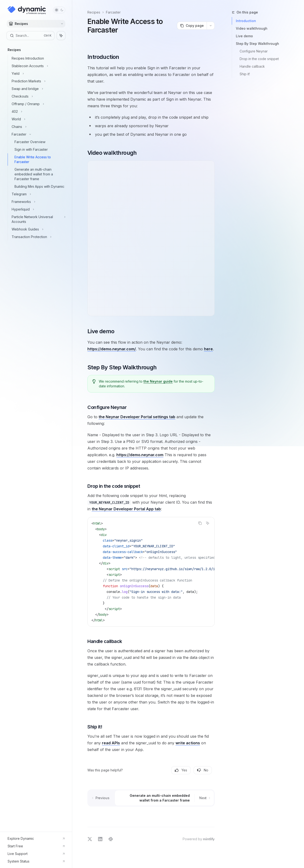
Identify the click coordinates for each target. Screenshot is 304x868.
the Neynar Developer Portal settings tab (137, 417)
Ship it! (245, 74)
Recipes (94, 12)
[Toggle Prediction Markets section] (38, 81)
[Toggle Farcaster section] (38, 134)
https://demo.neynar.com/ (112, 349)
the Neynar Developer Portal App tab (126, 509)
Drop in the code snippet (259, 59)
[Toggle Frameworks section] (38, 202)
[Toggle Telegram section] (38, 194)
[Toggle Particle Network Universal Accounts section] (38, 219)
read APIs (111, 743)
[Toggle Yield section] (38, 74)
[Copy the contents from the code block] (200, 523)
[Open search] (31, 36)
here (208, 349)
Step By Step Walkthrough (257, 44)
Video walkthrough (252, 28)
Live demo (244, 36)
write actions (188, 743)
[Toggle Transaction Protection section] (38, 237)
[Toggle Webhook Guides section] (38, 229)
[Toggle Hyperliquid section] (38, 209)
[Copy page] (192, 26)
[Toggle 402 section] (38, 112)
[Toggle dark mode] (59, 10)
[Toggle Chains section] (38, 127)
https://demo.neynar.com (140, 455)
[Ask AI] (208, 523)
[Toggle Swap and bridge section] (38, 89)
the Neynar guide (158, 381)
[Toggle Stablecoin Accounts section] (38, 66)
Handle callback (252, 66)
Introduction (246, 21)
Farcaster (113, 12)
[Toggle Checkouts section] (38, 96)
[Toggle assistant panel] (61, 36)
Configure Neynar (254, 51)
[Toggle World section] (38, 119)
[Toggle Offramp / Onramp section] (38, 104)
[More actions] (211, 26)
